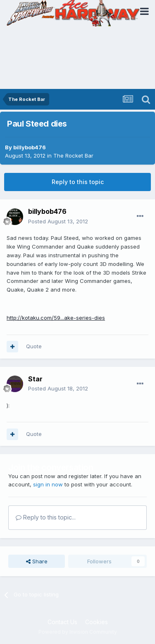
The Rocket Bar (73, 156)
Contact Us (62, 622)
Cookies (97, 622)
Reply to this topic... (46, 517)
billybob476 (30, 147)
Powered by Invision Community (78, 632)
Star (35, 379)
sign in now (48, 484)
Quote (34, 346)
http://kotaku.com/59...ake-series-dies (56, 318)
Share (37, 561)
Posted (58, 221)
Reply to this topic (78, 182)
